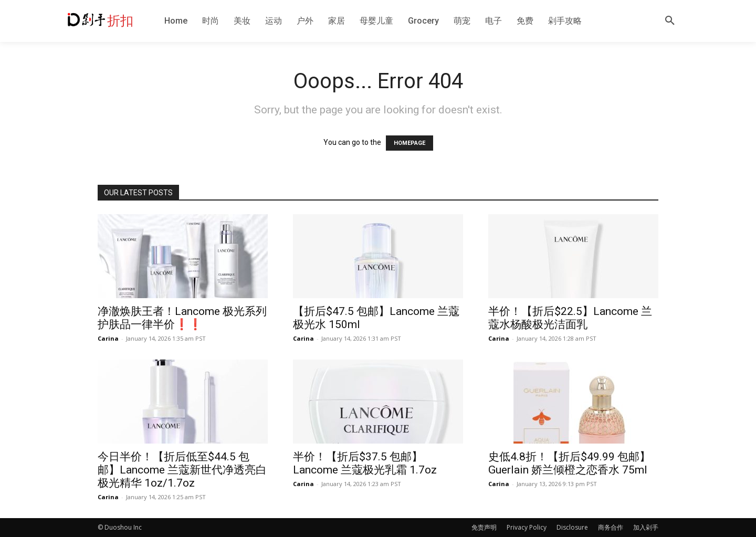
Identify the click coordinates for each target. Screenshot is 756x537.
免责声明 (484, 527)
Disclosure (572, 527)
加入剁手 (646, 527)
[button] (670, 21)
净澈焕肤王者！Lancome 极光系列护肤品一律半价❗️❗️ (182, 318)
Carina (108, 338)
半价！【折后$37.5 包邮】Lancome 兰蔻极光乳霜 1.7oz (365, 463)
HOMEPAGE (409, 143)
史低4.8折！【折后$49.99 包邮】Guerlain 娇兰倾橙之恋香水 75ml (569, 463)
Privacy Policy (527, 527)
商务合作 (611, 527)
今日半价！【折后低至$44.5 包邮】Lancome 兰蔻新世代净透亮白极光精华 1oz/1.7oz (182, 470)
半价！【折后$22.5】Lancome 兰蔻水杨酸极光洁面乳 (570, 318)
